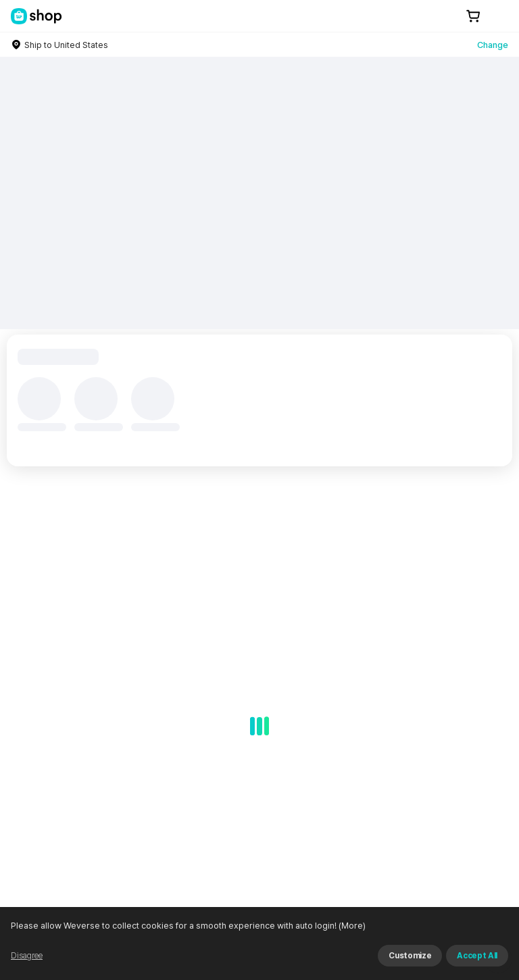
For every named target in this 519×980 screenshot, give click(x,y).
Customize (410, 956)
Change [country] (493, 45)
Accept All (477, 956)
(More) (351, 926)
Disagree (27, 956)
